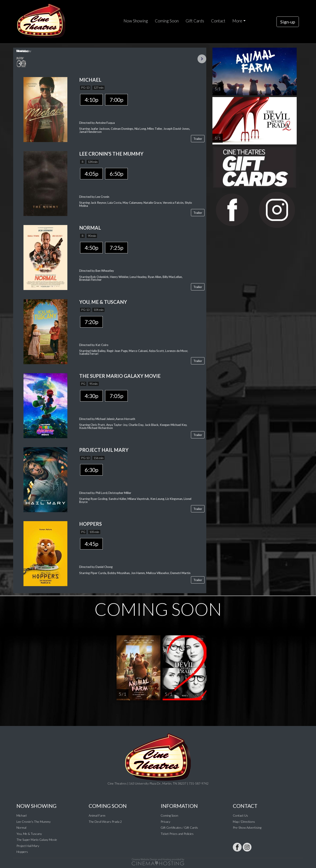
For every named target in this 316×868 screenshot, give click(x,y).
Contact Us (240, 815)
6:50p (116, 174)
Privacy (165, 822)
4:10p (91, 100)
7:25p (116, 248)
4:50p (91, 248)
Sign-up (288, 22)
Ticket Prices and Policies (177, 834)
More (237, 21)
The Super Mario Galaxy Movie (37, 840)
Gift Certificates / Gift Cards (179, 827)
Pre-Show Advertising (247, 827)
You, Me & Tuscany (29, 834)
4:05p (91, 174)
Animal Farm (97, 815)
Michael (22, 815)
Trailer (198, 139)
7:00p (116, 100)
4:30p (91, 396)
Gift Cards (195, 21)
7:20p (91, 322)
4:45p (91, 544)
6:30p (91, 470)
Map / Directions (244, 822)
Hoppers (22, 852)
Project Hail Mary (28, 846)
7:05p (116, 396)
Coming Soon (167, 21)
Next (202, 59)
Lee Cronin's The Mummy (34, 822)
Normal (21, 827)
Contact (218, 21)
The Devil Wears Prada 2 (105, 822)
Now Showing (136, 21)
